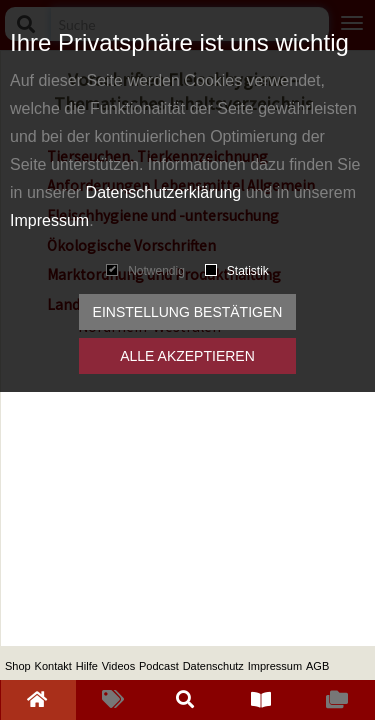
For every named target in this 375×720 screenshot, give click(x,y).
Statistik (237, 271)
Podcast (159, 666)
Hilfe (87, 666)
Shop (18, 666)
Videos (118, 666)
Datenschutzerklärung (164, 192)
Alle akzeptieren (187, 356)
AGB (317, 666)
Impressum (49, 220)
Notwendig (145, 271)
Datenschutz (213, 666)
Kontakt (53, 666)
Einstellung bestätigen (188, 312)
